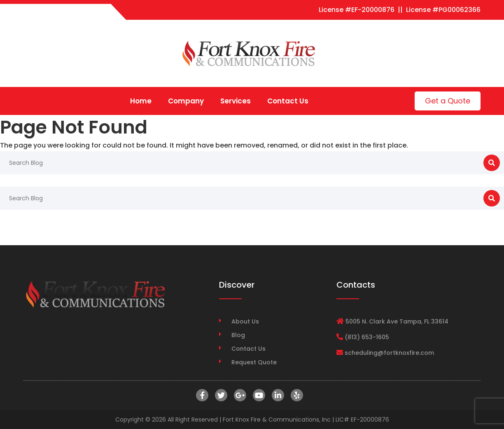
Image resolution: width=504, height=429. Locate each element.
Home (141, 101)
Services (236, 101)
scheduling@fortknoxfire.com (389, 353)
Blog (238, 335)
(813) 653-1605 (367, 337)
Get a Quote (448, 101)
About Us (245, 321)
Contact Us (288, 101)
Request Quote (254, 362)
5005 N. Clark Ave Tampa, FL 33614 (397, 321)
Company (186, 101)
